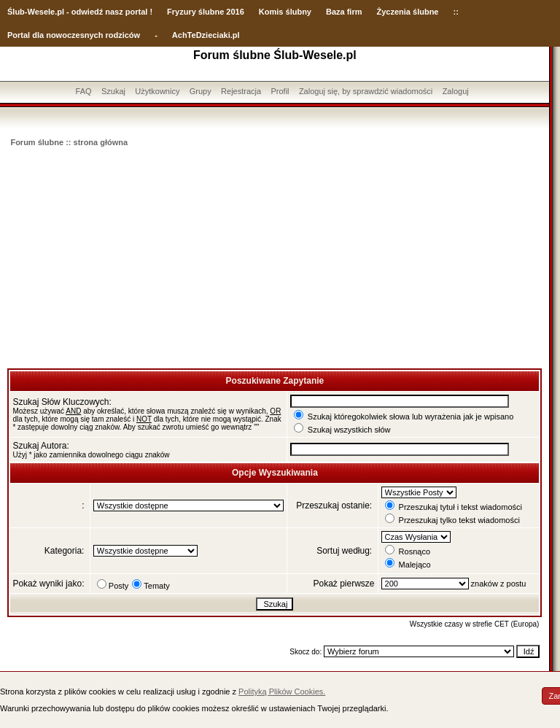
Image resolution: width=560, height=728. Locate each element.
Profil (280, 91)
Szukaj (113, 91)
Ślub (16, 12)
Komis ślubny (285, 12)
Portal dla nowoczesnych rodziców (74, 35)
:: (455, 12)
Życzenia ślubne (408, 12)
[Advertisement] (275, 259)
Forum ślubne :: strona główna (69, 142)
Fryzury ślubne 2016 (206, 12)
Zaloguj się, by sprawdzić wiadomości (366, 91)
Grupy (201, 91)
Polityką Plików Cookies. (282, 692)
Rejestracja (241, 91)
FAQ (84, 91)
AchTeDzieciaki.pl (206, 35)
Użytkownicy (157, 91)
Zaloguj (456, 91)
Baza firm (344, 12)
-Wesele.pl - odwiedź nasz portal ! (89, 12)
